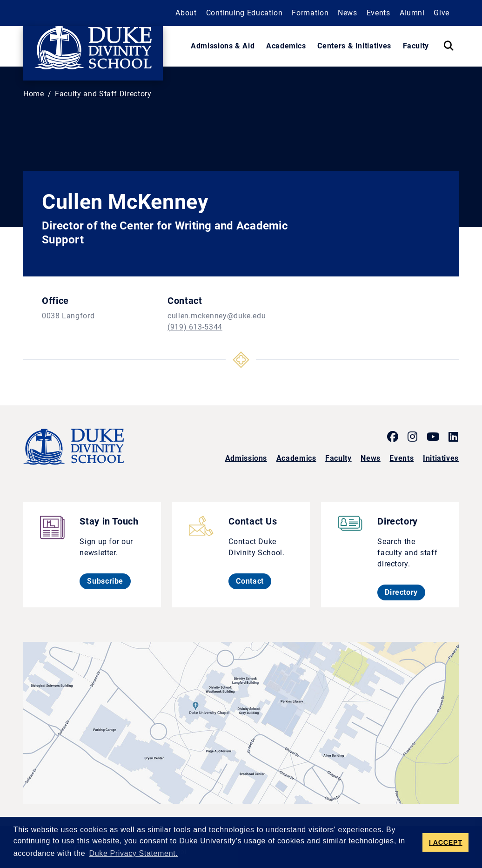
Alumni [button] (412, 13)
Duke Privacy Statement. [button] (134, 853)
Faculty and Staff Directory (103, 94)
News (371, 458)
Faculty (338, 458)
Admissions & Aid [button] (223, 46)
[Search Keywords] (449, 46)
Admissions (246, 458)
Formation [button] (310, 13)
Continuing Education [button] (244, 13)
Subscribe (109, 581)
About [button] (186, 13)
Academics (296, 458)
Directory (405, 592)
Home (34, 94)
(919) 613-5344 (195, 327)
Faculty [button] (416, 46)
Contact (253, 581)
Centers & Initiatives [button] (354, 46)
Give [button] (442, 13)
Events (402, 458)
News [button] (348, 13)
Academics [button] (286, 46)
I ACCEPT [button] (446, 842)
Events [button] (378, 13)
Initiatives (441, 458)
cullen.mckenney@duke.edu (217, 316)
